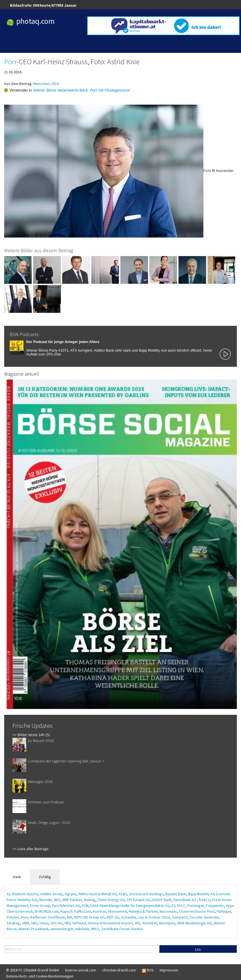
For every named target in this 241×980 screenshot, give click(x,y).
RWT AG (113, 917)
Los (198, 949)
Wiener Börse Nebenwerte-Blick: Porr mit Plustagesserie (81, 90)
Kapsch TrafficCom (76, 911)
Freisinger (196, 906)
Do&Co (205, 900)
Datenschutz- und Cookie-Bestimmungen (40, 976)
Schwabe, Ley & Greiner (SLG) (146, 917)
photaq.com (36, 21)
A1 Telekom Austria (22, 894)
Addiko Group (51, 894)
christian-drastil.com (119, 970)
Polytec (13, 917)
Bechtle (46, 900)
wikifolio (82, 929)
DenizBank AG (185, 900)
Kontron (100, 911)
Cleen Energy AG (111, 900)
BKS (57, 900)
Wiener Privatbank (34, 929)
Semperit (180, 917)
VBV (67, 923)
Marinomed (117, 911)
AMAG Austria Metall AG (98, 894)
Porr (10, 61)
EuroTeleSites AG (66, 906)
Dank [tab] (17, 877)
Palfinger (224, 911)
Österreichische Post (197, 911)
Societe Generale (204, 917)
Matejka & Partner (143, 911)
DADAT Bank (162, 900)
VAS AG (57, 923)
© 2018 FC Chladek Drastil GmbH (33, 970)
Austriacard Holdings (146, 894)
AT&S (123, 894)
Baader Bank (176, 894)
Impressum (169, 970)
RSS (148, 970)
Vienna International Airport (110, 923)
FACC (181, 906)
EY (173, 906)
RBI (70, 917)
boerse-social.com (81, 970)
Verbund (79, 923)
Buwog (90, 900)
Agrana (71, 894)
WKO (95, 929)
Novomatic (169, 911)
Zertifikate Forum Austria (122, 929)
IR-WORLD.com (47, 911)
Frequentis (215, 906)
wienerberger (62, 929)
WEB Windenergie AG (194, 923)
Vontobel (149, 923)
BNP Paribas (72, 900)
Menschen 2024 (46, 84)
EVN (85, 906)
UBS (34, 923)
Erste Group (40, 906)
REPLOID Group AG (89, 917)
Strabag (13, 923)
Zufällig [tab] (45, 877)
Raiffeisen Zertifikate (48, 917)
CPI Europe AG (138, 900)
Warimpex (167, 923)
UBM (25, 923)
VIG (137, 923)
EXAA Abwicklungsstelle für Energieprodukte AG (130, 906)
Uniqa (44, 923)
